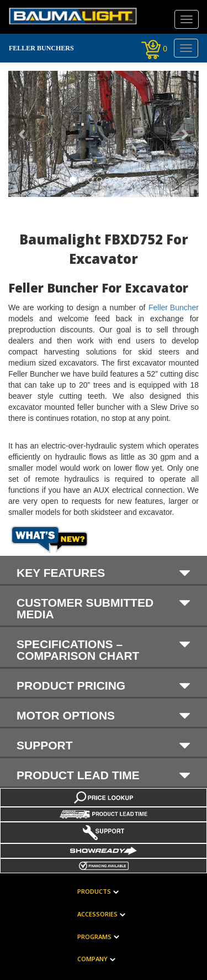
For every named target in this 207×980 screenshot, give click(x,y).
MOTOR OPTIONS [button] (104, 715)
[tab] (104, 571)
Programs (94, 937)
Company (92, 959)
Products (94, 892)
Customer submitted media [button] (104, 608)
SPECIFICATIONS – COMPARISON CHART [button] (104, 650)
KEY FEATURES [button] (104, 572)
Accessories (97, 914)
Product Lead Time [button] (104, 775)
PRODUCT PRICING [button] (104, 685)
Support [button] (104, 745)
